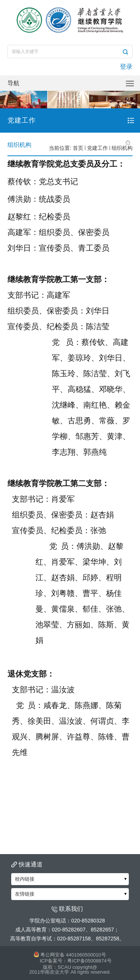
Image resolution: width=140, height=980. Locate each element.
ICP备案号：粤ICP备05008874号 (75, 961)
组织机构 (122, 148)
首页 (78, 148)
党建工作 (97, 148)
